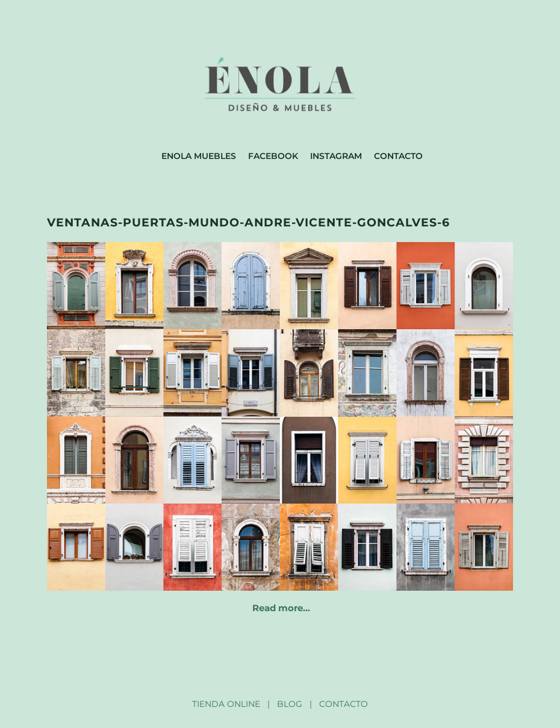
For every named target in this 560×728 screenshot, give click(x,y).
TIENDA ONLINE (226, 704)
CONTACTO (344, 704)
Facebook (273, 156)
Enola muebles (199, 156)
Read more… (281, 608)
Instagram (336, 156)
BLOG (290, 704)
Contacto (398, 156)
